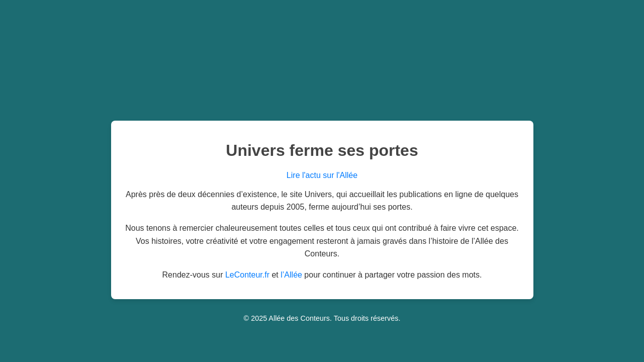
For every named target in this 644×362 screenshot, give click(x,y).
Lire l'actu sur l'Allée (322, 175)
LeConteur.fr (247, 275)
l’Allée (291, 275)
